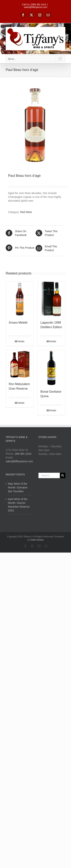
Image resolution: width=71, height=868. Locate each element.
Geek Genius (37, 540)
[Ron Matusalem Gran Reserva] (20, 364)
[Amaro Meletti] (20, 299)
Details (21, 341)
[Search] (63, 475)
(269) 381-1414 (38, 5)
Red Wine (26, 212)
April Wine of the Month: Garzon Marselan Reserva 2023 (19, 505)
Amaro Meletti (18, 323)
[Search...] (49, 475)
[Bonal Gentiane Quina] (51, 368)
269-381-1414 (23, 454)
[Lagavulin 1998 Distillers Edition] (51, 299)
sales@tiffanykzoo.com (35, 7)
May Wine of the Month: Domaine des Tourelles (18, 487)
